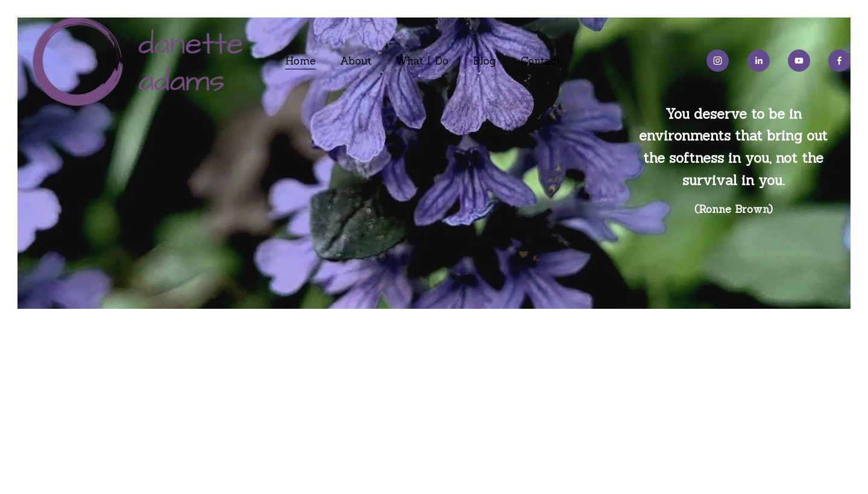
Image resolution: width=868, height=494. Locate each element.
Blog (484, 61)
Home (300, 61)
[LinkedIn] (759, 61)
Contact (541, 61)
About (356, 61)
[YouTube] (799, 61)
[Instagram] (718, 61)
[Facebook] (839, 61)
